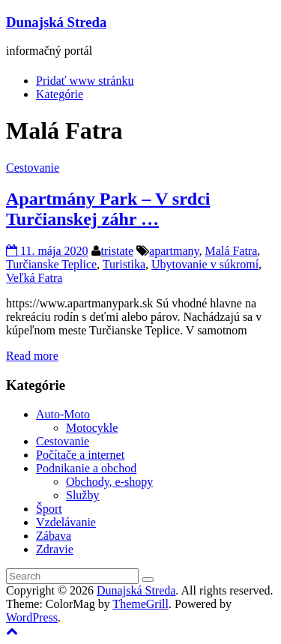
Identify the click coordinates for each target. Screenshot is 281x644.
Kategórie (60, 94)
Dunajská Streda (56, 22)
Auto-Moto (63, 414)
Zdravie (55, 549)
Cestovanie (33, 168)
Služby (82, 495)
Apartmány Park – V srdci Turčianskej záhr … (108, 209)
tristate (118, 251)
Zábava (54, 536)
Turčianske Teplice (51, 264)
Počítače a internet (80, 455)
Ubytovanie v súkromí (205, 264)
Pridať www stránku (85, 81)
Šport (49, 509)
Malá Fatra (232, 251)
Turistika (124, 264)
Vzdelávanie (66, 522)
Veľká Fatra (34, 278)
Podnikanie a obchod (86, 468)
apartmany (174, 251)
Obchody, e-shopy (109, 482)
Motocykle (92, 428)
